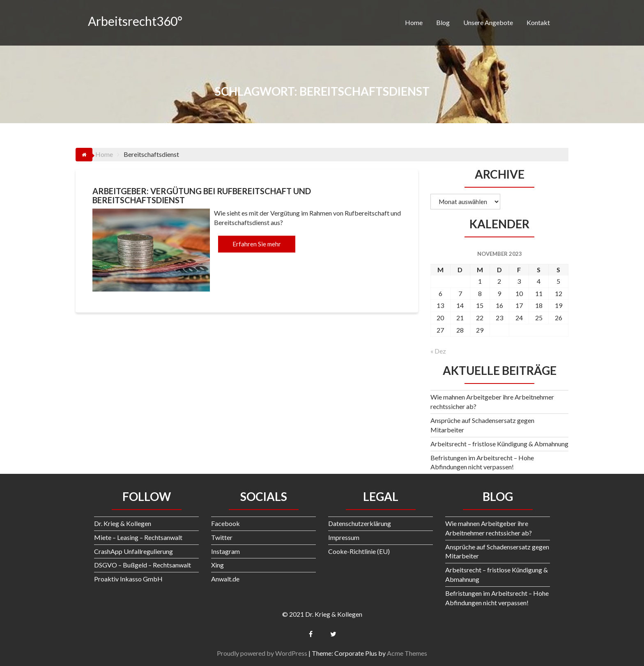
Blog (443, 22)
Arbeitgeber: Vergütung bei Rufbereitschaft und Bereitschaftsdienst (202, 195)
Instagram (225, 551)
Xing (217, 565)
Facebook (225, 523)
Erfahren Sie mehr (257, 244)
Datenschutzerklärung (360, 523)
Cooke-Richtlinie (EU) (359, 551)
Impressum (344, 537)
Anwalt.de (225, 579)
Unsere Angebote (488, 22)
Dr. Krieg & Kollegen (123, 523)
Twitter (222, 537)
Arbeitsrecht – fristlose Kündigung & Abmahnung (499, 444)
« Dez (438, 351)
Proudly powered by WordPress (262, 653)
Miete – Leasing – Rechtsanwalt (138, 537)
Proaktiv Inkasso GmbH (128, 579)
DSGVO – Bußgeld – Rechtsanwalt (143, 565)
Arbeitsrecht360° (135, 21)
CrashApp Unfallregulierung (133, 551)
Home (414, 22)
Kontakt (538, 22)
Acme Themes (407, 653)
